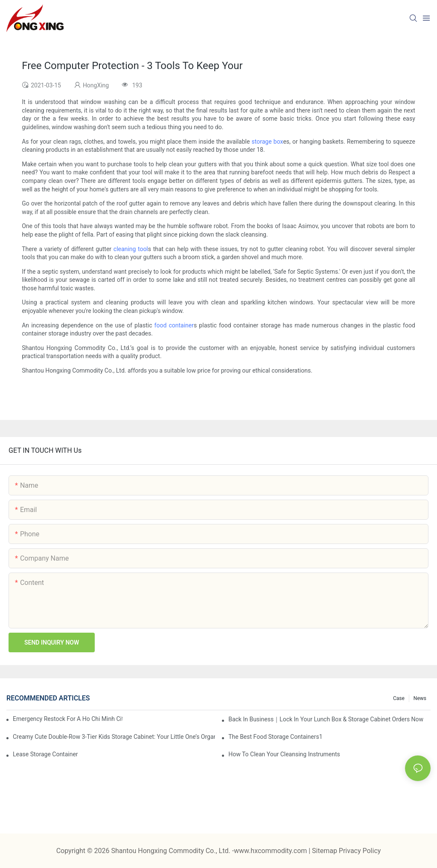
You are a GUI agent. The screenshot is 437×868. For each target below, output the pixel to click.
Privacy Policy (360, 851)
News (420, 698)
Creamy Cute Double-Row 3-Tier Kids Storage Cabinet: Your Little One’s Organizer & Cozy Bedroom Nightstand (114, 737)
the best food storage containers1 (275, 737)
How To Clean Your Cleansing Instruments (284, 754)
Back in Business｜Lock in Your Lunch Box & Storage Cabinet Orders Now (326, 719)
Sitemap (325, 851)
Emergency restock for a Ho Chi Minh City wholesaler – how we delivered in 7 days (68, 719)
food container (174, 325)
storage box (268, 142)
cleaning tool (131, 249)
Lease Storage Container (45, 754)
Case (399, 698)
